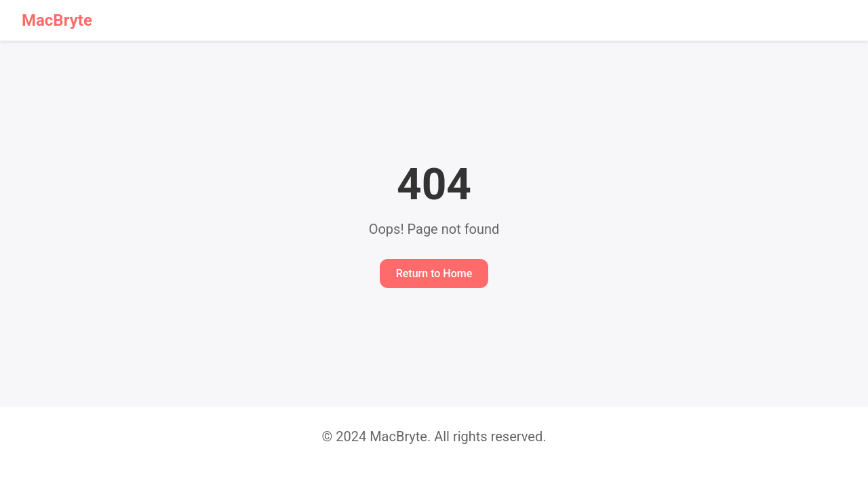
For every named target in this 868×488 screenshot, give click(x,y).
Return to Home (434, 273)
